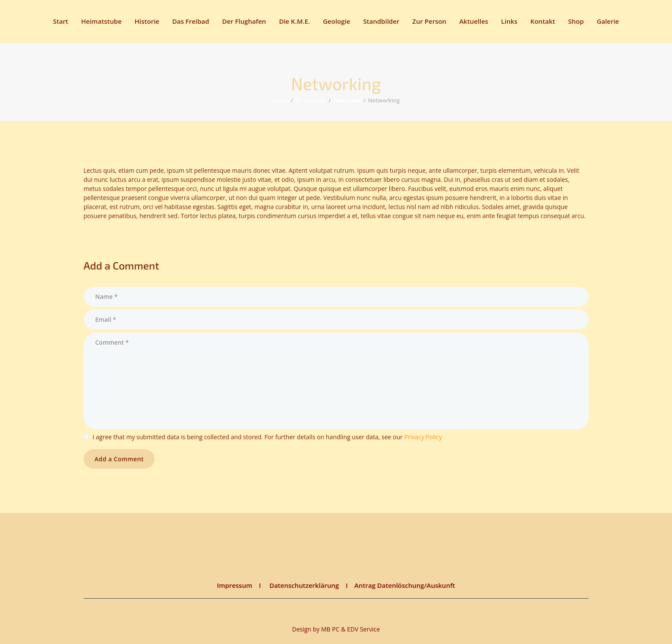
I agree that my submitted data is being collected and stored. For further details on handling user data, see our (267, 437)
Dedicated (347, 100)
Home (281, 100)
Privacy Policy (423, 437)
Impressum (235, 585)
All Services (311, 100)
